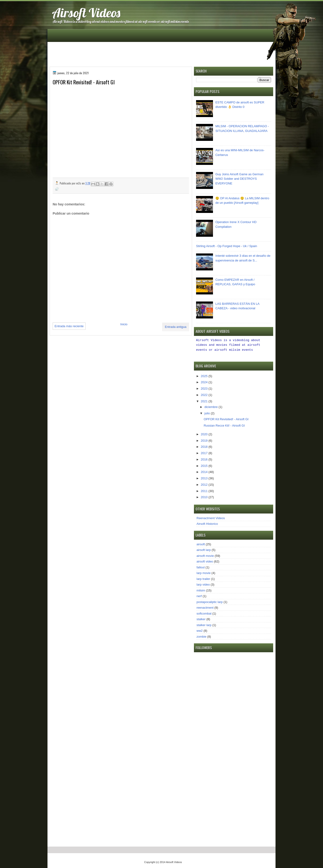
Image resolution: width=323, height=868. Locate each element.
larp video (203, 584)
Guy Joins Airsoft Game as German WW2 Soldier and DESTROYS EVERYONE (239, 179)
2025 (205, 375)
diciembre (212, 406)
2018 (205, 446)
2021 (205, 401)
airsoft (201, 544)
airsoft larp (204, 549)
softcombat (204, 613)
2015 (205, 465)
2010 (205, 496)
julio (208, 413)
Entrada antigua (176, 327)
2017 (205, 452)
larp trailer (203, 578)
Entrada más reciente (69, 326)
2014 (205, 471)
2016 (205, 459)
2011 (205, 490)
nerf (199, 595)
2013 (205, 478)
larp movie (204, 572)
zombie (201, 636)
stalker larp (204, 624)
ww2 (200, 630)
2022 (205, 394)
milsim (201, 590)
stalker (201, 618)
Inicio (124, 324)
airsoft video (205, 561)
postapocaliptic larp (210, 601)
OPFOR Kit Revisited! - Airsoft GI (226, 418)
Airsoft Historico (207, 523)
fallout (201, 567)
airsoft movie (205, 555)
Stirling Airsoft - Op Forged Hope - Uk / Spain (226, 246)
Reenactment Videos (211, 517)
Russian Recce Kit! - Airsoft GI (224, 425)
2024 (205, 381)
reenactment (205, 607)
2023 (205, 388)
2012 (205, 484)
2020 (205, 434)
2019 (205, 440)
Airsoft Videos (86, 13)
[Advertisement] (162, 54)
